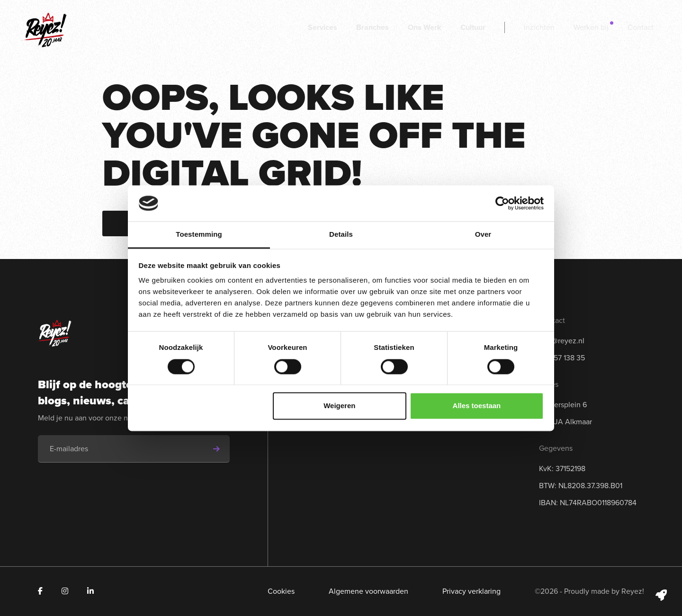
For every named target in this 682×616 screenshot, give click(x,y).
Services (323, 27)
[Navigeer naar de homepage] (45, 27)
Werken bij (591, 27)
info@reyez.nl (562, 341)
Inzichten (539, 27)
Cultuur (473, 27)
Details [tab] (341, 235)
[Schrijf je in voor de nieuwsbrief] (216, 449)
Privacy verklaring (471, 591)
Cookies (281, 591)
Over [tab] (483, 235)
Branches (372, 27)
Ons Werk (425, 27)
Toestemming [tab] (199, 235)
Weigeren (339, 406)
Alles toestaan (477, 406)
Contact (641, 27)
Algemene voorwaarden (368, 591)
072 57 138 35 (562, 358)
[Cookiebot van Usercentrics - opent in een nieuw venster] (502, 203)
